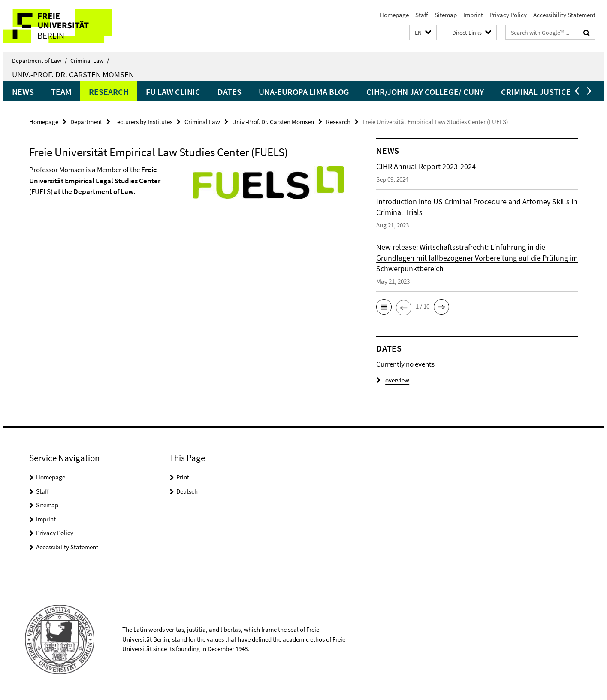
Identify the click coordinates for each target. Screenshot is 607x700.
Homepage (394, 15)
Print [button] (183, 477)
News (23, 92)
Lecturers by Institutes (143, 122)
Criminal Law (90, 61)
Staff (422, 15)
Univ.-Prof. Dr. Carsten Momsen (73, 74)
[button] (423, 33)
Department (86, 122)
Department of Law (39, 61)
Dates (230, 92)
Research (109, 92)
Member (109, 170)
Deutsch (187, 491)
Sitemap (446, 15)
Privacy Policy (508, 15)
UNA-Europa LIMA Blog (304, 92)
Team (61, 92)
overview (393, 380)
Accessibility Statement (564, 15)
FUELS (41, 191)
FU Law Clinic (173, 92)
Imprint (473, 15)
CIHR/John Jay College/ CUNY (425, 92)
